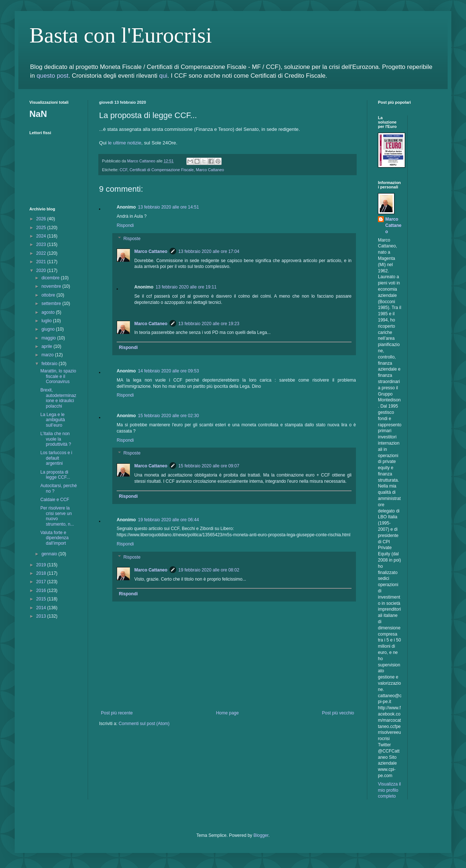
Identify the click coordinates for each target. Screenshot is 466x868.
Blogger (261, 835)
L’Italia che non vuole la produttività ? (56, 439)
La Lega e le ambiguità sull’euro (53, 420)
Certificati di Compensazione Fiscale (162, 170)
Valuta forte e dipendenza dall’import (54, 538)
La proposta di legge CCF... (55, 475)
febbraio (50, 364)
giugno (49, 329)
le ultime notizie (125, 143)
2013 (42, 616)
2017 (42, 582)
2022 (42, 253)
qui (163, 76)
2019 (42, 565)
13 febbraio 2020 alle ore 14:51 (168, 207)
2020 (42, 271)
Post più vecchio (338, 713)
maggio (49, 338)
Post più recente (117, 713)
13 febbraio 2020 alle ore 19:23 (209, 324)
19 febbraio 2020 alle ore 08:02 (209, 570)
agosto (49, 312)
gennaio (50, 554)
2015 (42, 599)
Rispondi (125, 225)
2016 (42, 591)
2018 (42, 573)
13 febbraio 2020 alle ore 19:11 (186, 287)
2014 (42, 608)
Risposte (132, 239)
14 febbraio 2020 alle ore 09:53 (168, 371)
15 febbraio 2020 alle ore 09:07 (209, 466)
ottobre (49, 295)
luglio (47, 321)
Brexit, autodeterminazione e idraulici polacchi (58, 398)
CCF (123, 170)
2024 (42, 236)
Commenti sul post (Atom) (144, 724)
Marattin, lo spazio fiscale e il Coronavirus (58, 376)
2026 (42, 219)
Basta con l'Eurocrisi (121, 35)
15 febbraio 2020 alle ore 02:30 (168, 416)
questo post (53, 76)
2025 (42, 228)
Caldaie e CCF (55, 500)
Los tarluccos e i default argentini (56, 458)
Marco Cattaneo (210, 170)
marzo (48, 355)
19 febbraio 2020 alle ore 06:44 (168, 520)
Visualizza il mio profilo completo (389, 790)
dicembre (51, 278)
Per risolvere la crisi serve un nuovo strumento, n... (57, 516)
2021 (42, 262)
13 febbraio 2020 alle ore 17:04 (209, 251)
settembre (52, 304)
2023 (42, 244)
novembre (52, 286)
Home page (227, 713)
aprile (48, 346)
